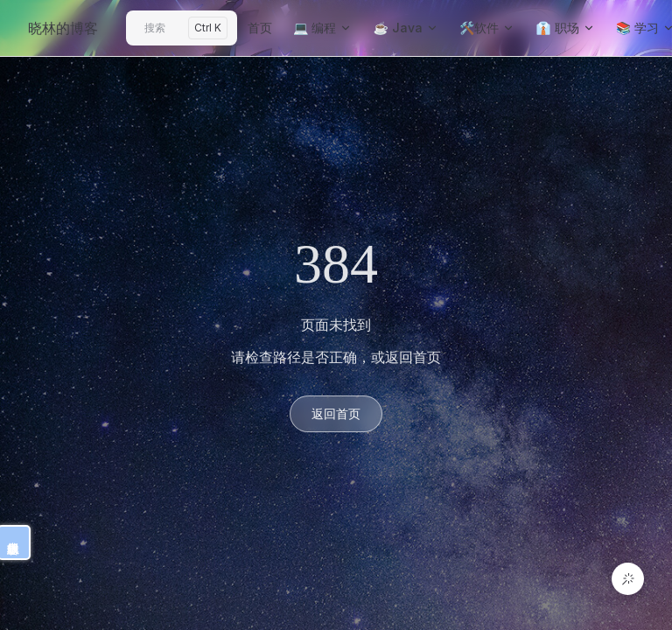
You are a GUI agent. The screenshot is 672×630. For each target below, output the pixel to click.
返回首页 (336, 413)
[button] (628, 579)
